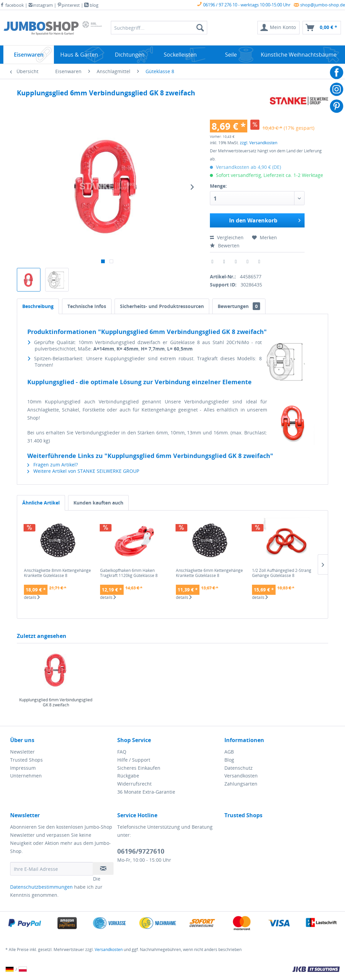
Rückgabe (128, 776)
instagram (41, 5)
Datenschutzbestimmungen (41, 887)
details (32, 598)
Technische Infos (87, 306)
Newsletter (22, 752)
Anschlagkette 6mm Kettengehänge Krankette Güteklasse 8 (209, 573)
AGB (229, 752)
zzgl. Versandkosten (259, 143)
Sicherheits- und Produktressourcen (162, 306)
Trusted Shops (26, 760)
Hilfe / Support (134, 760)
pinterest (69, 5)
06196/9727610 (141, 851)
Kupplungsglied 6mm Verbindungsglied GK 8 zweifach (56, 702)
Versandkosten (241, 776)
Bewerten (225, 246)
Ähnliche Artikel (41, 503)
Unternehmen (26, 776)
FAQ (122, 752)
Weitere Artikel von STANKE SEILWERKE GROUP (83, 471)
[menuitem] (278, 28)
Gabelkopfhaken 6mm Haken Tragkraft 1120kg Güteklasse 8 (129, 573)
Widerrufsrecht (134, 784)
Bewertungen (239, 306)
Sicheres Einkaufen (139, 768)
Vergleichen (227, 237)
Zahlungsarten (241, 784)
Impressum (23, 768)
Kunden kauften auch (98, 503)
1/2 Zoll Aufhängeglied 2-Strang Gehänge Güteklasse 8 (282, 573)
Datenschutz (239, 768)
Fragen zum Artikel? (53, 465)
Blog (229, 760)
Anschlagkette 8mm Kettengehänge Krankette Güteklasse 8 (57, 573)
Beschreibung (38, 306)
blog (91, 5)
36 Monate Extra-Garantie (146, 792)
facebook (12, 5)
